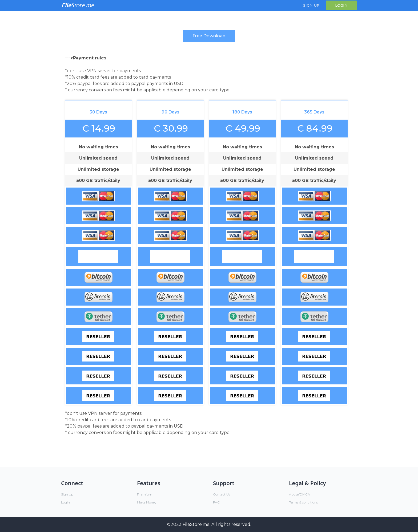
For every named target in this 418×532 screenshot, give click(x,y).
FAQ (217, 502)
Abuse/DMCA (300, 494)
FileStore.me (196, 524)
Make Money (147, 502)
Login (341, 5)
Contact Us (222, 494)
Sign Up (311, 5)
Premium (145, 494)
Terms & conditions (303, 502)
